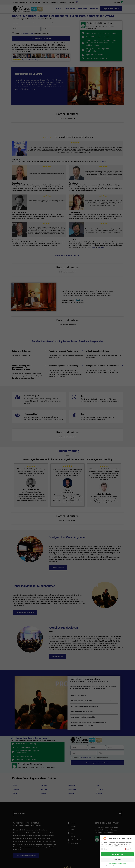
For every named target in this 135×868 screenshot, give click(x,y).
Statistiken (128, 849)
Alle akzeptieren (117, 854)
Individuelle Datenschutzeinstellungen (117, 864)
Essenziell (106, 849)
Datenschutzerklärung (118, 866)
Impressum (126, 866)
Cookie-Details (110, 866)
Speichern (117, 860)
